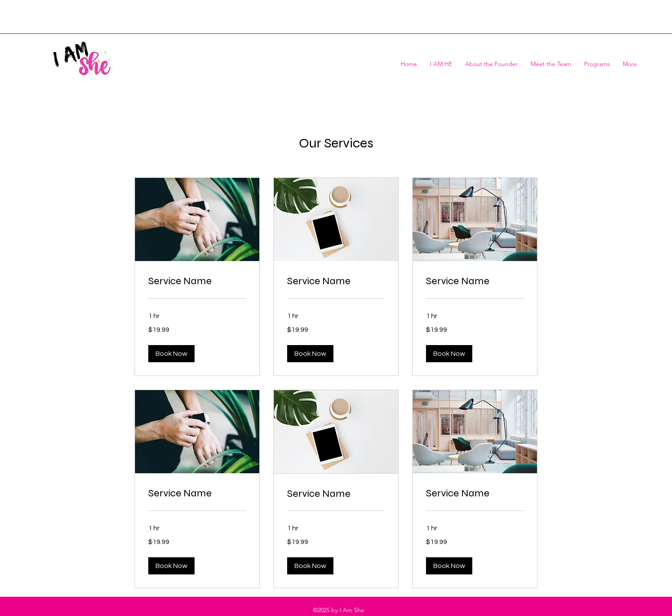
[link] (197, 281)
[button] (171, 354)
